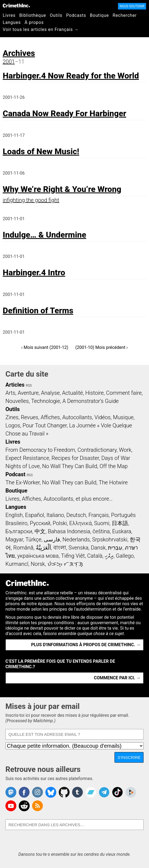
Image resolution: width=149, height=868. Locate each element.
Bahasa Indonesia (69, 531)
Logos (13, 425)
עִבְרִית (115, 548)
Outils (56, 15)
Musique (123, 417)
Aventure (28, 393)
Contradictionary (97, 450)
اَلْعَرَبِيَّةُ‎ (44, 548)
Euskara (122, 531)
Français (99, 515)
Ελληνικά (80, 523)
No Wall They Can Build (70, 466)
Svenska (78, 548)
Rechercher (125, 15)
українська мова (38, 556)
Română (23, 548)
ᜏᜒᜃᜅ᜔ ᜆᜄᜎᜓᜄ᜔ (65, 564)
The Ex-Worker (23, 482)
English (14, 515)
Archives (19, 53)
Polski (60, 523)
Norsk (38, 564)
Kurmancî (17, 564)
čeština (101, 531)
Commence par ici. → (117, 678)
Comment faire (124, 393)
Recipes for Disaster (75, 458)
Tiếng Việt (73, 556)
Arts (10, 393)
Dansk (98, 548)
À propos (34, 22)
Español (35, 515)
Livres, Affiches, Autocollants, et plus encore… (59, 499)
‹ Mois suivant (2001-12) (45, 347)
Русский (40, 523)
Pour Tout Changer (45, 425)
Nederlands (76, 539)
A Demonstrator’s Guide (91, 401)
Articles (15, 385)
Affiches (50, 417)
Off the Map (114, 466)
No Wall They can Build (69, 482)
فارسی (52, 539)
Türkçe (33, 539)
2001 (9, 62)
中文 (40, 531)
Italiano (55, 515)
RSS (29, 386)
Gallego (125, 556)
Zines (12, 417)
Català (95, 556)
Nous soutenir (132, 6)
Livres (9, 15)
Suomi (102, 523)
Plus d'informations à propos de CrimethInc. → (86, 645)
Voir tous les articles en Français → (41, 29)
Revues (30, 417)
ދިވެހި (109, 556)
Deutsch (76, 515)
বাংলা (60, 548)
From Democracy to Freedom (40, 450)
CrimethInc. (16, 5)
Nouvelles (17, 401)
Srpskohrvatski (110, 539)
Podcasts (76, 15)
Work (125, 450)
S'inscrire (129, 757)
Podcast (15, 474)
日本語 (120, 523)
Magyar (14, 539)
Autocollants (77, 417)
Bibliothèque (33, 15)
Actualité (72, 393)
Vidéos (103, 417)
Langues (12, 22)
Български (19, 531)
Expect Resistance (27, 458)
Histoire (95, 393)
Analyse (50, 393)
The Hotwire (113, 482)
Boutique (100, 15)
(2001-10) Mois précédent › (102, 347)
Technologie (45, 401)
